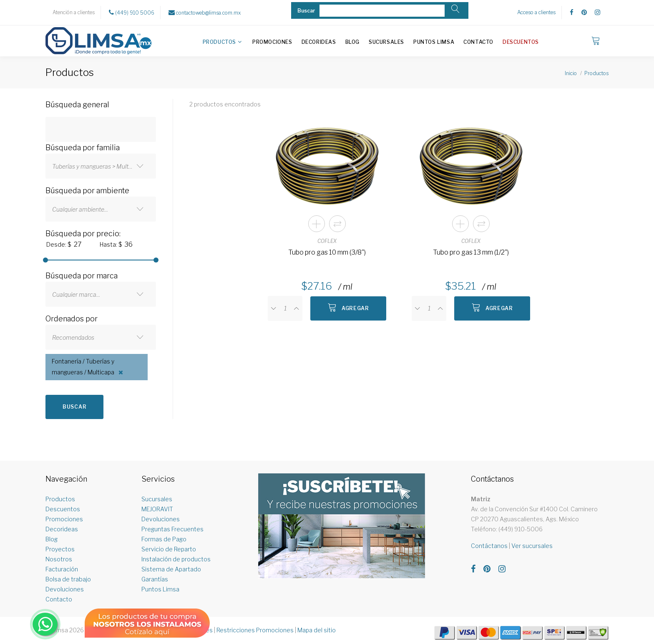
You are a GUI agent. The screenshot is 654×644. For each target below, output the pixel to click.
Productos (219, 42)
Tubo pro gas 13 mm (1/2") (471, 252)
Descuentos (521, 42)
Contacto (478, 42)
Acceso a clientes (536, 12)
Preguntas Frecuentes (172, 529)
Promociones (272, 42)
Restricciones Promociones (255, 630)
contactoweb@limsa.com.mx (205, 13)
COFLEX (327, 241)
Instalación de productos (176, 559)
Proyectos (60, 549)
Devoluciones (65, 589)
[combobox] (101, 166)
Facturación (62, 569)
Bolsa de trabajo (68, 579)
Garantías (155, 579)
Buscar (74, 407)
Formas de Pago (164, 539)
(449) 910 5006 (132, 13)
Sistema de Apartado (171, 569)
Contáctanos (489, 546)
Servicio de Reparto (169, 549)
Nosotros (59, 559)
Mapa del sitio (317, 630)
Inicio (571, 73)
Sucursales (386, 42)
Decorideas (319, 42)
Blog (352, 42)
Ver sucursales (532, 546)
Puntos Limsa (434, 42)
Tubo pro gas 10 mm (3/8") (327, 252)
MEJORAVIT (157, 509)
